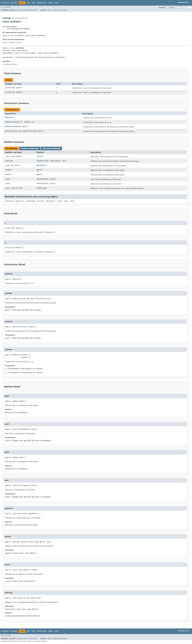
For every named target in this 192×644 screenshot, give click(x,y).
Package (14, 3)
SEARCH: (162, 8)
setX (39, 179)
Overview (5, 3)
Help (57, 3)
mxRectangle (16, 42)
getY (39, 174)
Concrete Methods (51, 148)
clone (39, 156)
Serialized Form (10, 64)
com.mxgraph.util (19, 18)
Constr (26, 10)
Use (28, 3)
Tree (33, 3)
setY (39, 183)
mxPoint (9, 117)
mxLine (6, 42)
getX (39, 170)
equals (40, 161)
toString (41, 188)
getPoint (41, 165)
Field (19, 10)
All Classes (6, 7)
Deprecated (42, 3)
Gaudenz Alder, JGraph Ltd (25, 641)
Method (34, 10)
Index (51, 3)
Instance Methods (30, 148)
